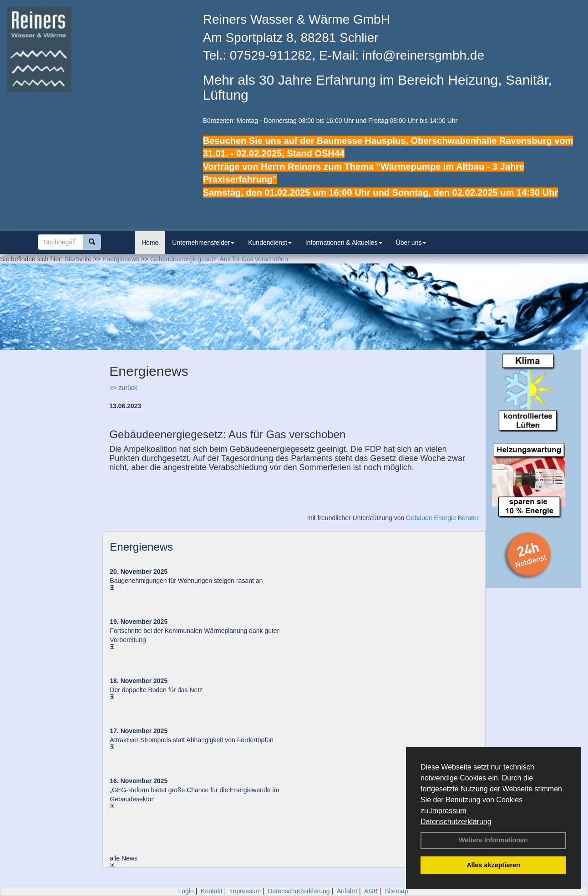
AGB (371, 891)
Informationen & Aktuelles (344, 243)
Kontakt (211, 891)
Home (150, 243)
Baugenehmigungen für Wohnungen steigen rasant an (186, 581)
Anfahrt (347, 891)
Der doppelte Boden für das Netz (156, 690)
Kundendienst (270, 243)
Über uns (411, 243)
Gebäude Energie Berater (442, 518)
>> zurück (123, 388)
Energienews (141, 547)
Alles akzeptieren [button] (493, 865)
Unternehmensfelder (203, 243)
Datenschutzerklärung (456, 822)
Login (186, 891)
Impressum (448, 811)
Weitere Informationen (493, 840)
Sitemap (396, 891)
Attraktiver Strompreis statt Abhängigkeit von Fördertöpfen (192, 740)
